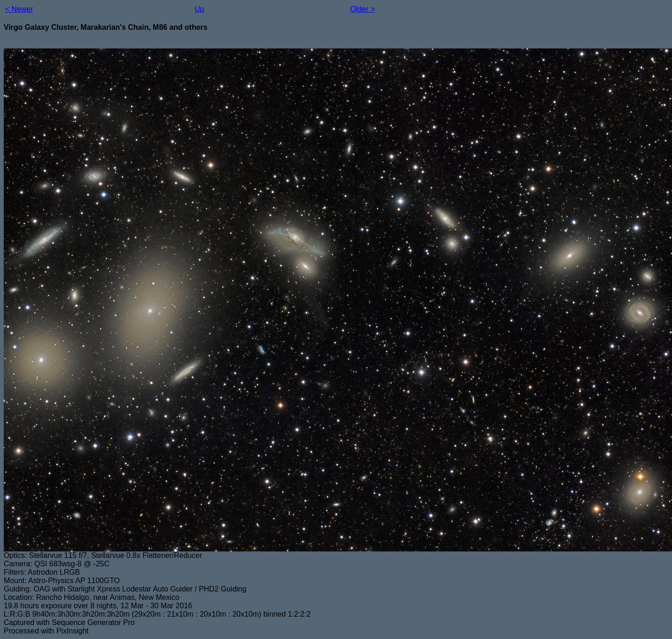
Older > (363, 9)
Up (199, 9)
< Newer (19, 9)
